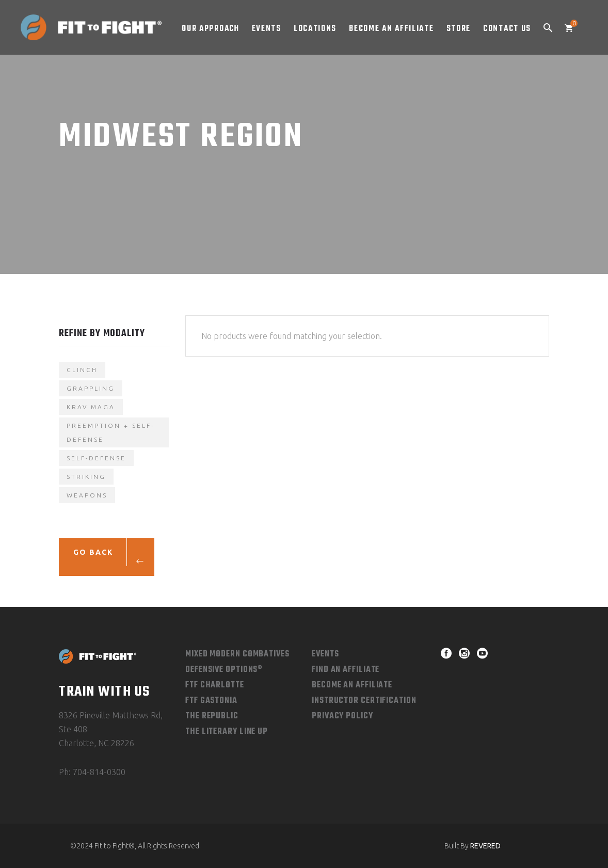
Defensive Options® (224, 670)
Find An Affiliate (346, 670)
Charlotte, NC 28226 (97, 743)
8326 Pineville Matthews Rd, (111, 715)
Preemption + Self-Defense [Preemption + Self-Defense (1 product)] (110, 432)
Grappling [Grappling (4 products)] (91, 388)
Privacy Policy (342, 716)
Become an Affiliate (352, 685)
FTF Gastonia (211, 701)
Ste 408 (73, 729)
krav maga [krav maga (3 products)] (91, 407)
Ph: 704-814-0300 (92, 772)
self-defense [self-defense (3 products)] (96, 458)
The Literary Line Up (227, 732)
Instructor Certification (364, 701)
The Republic (212, 716)
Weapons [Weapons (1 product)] (87, 495)
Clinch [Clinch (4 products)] (82, 370)
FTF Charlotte (215, 685)
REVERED (485, 846)
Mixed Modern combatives (237, 654)
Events (325, 654)
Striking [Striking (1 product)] (86, 477)
